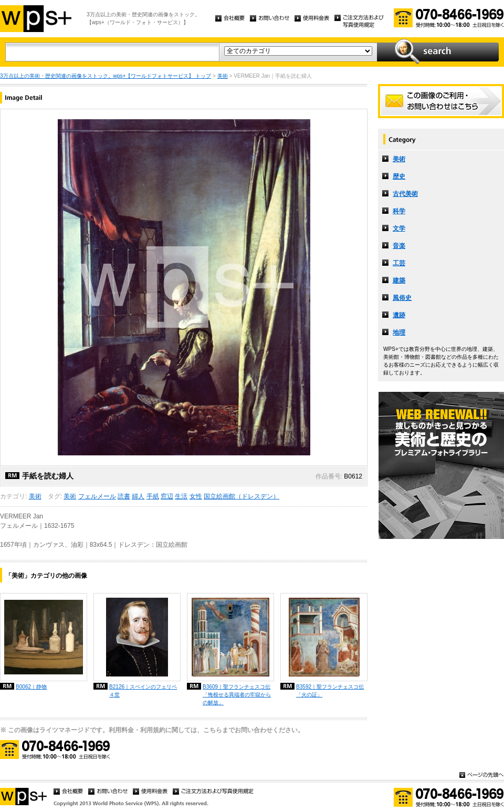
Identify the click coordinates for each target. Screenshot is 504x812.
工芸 (399, 263)
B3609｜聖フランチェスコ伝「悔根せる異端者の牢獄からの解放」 (237, 695)
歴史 (399, 176)
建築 (399, 280)
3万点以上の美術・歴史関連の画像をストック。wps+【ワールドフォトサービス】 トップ (106, 76)
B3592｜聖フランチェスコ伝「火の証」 (330, 691)
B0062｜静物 (31, 687)
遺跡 (399, 315)
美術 (223, 76)
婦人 (138, 496)
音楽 (399, 246)
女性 (196, 496)
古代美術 (405, 194)
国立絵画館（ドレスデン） (241, 496)
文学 (399, 228)
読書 (124, 496)
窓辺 (167, 496)
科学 (399, 211)
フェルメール (97, 496)
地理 (399, 332)
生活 (181, 496)
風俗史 (402, 298)
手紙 (153, 496)
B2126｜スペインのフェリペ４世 (143, 691)
